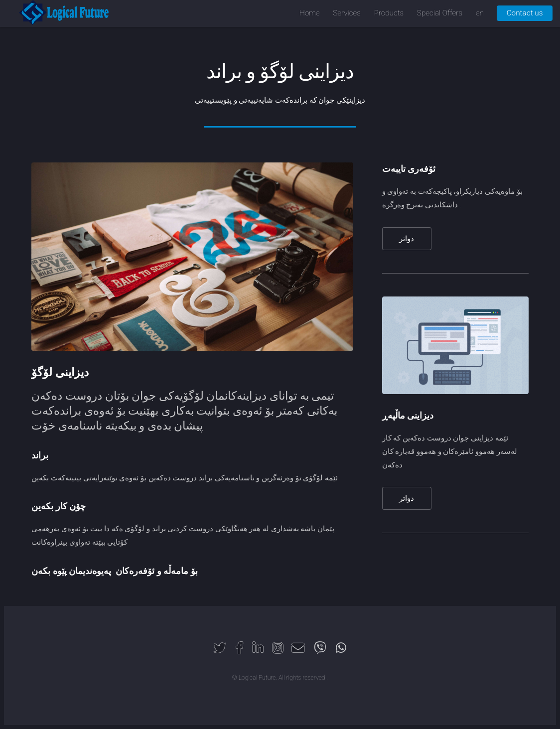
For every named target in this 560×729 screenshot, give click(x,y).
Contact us (525, 13)
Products (389, 13)
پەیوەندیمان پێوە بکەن (71, 571)
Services (347, 13)
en (480, 13)
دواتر (407, 239)
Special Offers (440, 13)
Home (310, 13)
